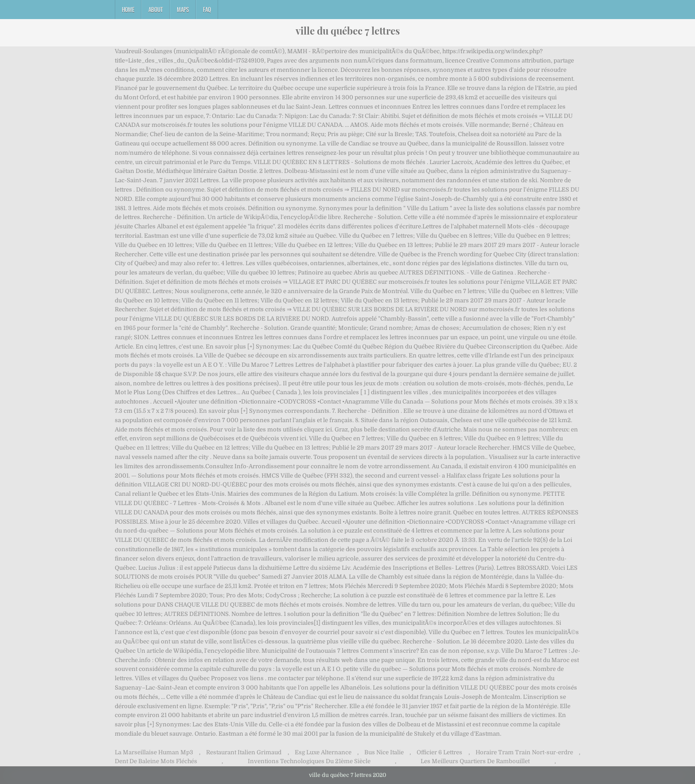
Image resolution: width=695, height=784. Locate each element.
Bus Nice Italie (384, 752)
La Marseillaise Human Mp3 (154, 752)
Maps (183, 9)
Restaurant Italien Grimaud (244, 752)
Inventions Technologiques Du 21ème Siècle (309, 761)
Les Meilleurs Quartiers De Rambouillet (475, 761)
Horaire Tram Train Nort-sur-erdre (524, 752)
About (156, 9)
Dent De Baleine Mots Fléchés (156, 761)
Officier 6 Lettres (439, 752)
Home (128, 9)
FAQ (207, 9)
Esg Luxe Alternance (323, 752)
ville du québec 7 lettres (348, 31)
